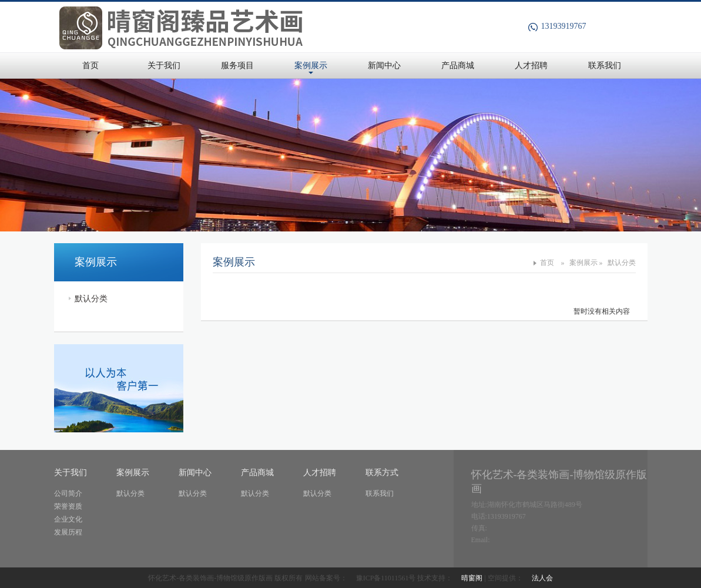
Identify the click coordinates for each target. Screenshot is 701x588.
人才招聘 (531, 65)
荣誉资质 (68, 506)
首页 (90, 65)
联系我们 (605, 65)
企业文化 (68, 519)
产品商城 (458, 65)
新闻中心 (384, 65)
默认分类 (91, 299)
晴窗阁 (472, 578)
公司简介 (68, 493)
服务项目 (237, 65)
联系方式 (382, 473)
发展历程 (68, 532)
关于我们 (164, 65)
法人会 (542, 578)
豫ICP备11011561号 (386, 578)
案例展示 (311, 65)
